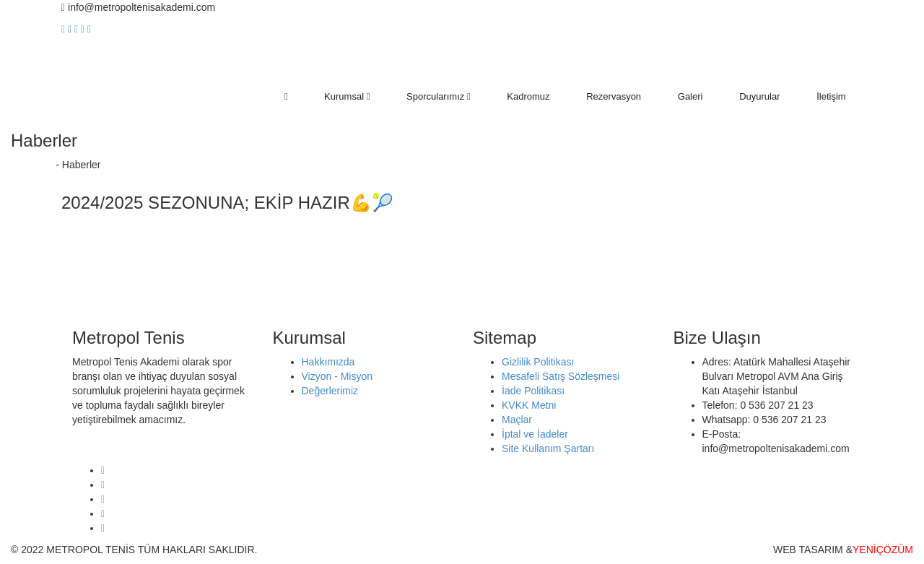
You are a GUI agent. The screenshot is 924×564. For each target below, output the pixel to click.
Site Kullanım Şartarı (548, 448)
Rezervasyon (614, 96)
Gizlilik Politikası (538, 362)
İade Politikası (533, 391)
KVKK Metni (529, 405)
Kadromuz (528, 96)
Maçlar (517, 420)
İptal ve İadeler (535, 434)
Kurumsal (347, 96)
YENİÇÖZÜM (883, 550)
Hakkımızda (328, 362)
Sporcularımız (439, 96)
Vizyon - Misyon (337, 376)
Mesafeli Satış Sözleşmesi (561, 376)
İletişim (831, 96)
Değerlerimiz (330, 391)
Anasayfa (32, 165)
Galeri (690, 96)
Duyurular (759, 96)
